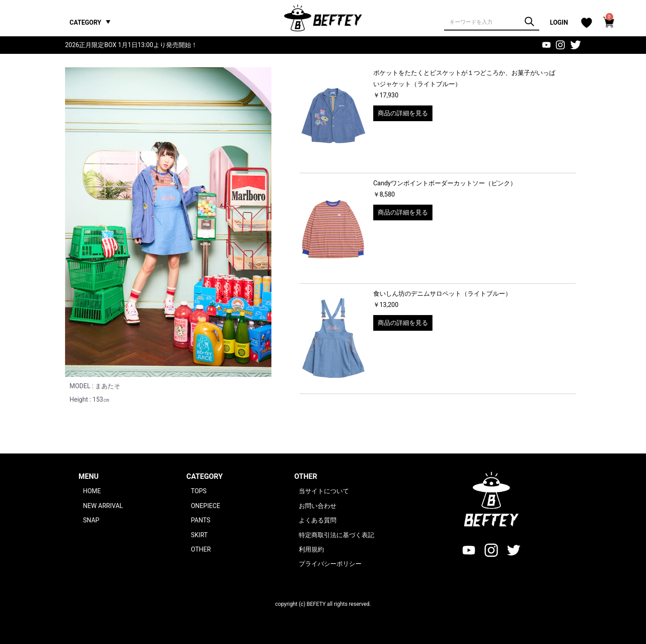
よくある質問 (318, 520)
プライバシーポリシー (330, 564)
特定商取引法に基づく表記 (336, 535)
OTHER (201, 549)
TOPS (199, 491)
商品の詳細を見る (403, 113)
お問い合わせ (318, 506)
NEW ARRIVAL (103, 506)
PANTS (200, 520)
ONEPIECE (205, 506)
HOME (92, 491)
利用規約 (311, 549)
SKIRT (199, 535)
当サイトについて (324, 491)
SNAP (91, 520)
